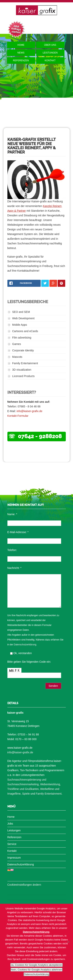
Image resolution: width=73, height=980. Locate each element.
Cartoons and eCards (25, 331)
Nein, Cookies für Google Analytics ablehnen (37, 970)
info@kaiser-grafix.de (29, 411)
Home (21, 45)
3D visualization (22, 370)
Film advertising (22, 338)
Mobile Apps (20, 325)
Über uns (50, 45)
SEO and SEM (21, 312)
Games (17, 344)
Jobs (10, 824)
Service (12, 844)
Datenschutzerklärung (25, 645)
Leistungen (50, 53)
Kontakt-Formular (18, 416)
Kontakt (50, 61)
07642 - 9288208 (40, 436)
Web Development (23, 318)
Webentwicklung (50, 784)
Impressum (14, 858)
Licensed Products (23, 376)
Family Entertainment (25, 363)
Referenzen (21, 61)
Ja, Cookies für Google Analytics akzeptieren (36, 965)
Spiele (26, 794)
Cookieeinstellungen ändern (24, 885)
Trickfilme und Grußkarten (23, 789)
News (21, 53)
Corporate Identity (23, 350)
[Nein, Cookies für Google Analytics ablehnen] (68, 942)
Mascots (17, 357)
